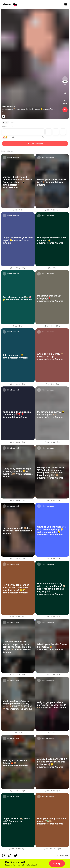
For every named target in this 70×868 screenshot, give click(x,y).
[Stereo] (10, 4)
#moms (5, 111)
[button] (57, 863)
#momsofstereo (49, 109)
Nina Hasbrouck (9, 106)
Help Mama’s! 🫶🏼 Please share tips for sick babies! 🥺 (23, 109)
